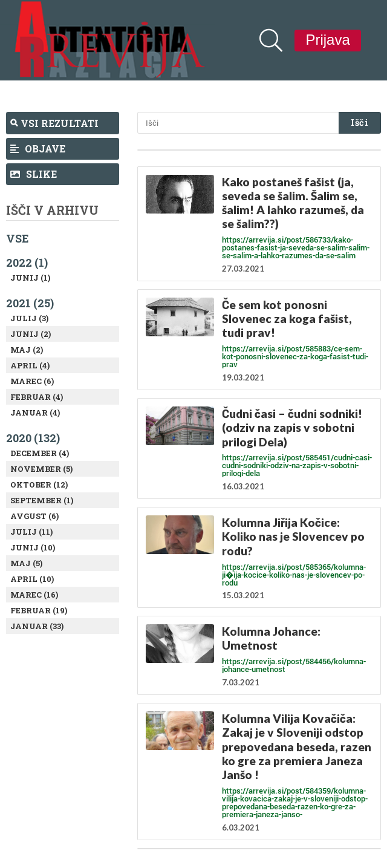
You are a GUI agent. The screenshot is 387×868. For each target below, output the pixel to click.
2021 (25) (30, 303)
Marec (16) (34, 595)
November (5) (41, 469)
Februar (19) (39, 610)
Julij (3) (29, 318)
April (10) (32, 579)
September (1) (42, 500)
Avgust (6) (34, 516)
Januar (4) (35, 413)
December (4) (40, 453)
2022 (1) (27, 263)
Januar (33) (37, 626)
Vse (18, 238)
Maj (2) (27, 350)
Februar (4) (37, 397)
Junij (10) (33, 547)
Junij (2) (31, 334)
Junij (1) (30, 278)
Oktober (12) (39, 485)
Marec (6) (32, 381)
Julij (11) (31, 532)
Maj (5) (26, 563)
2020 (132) (33, 438)
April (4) (30, 365)
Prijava (327, 40)
